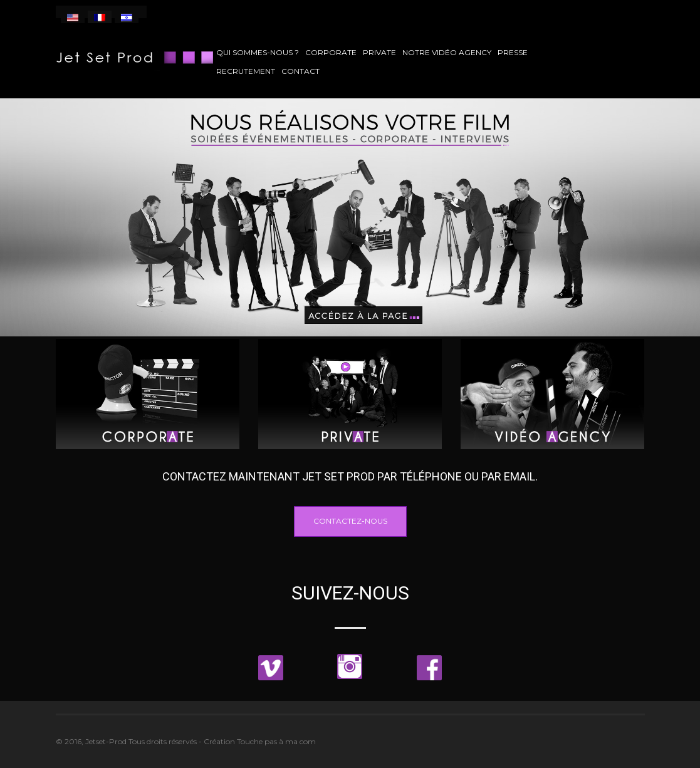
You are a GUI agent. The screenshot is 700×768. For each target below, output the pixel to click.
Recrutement (246, 71)
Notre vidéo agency (447, 52)
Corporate (331, 52)
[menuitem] (73, 17)
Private (379, 52)
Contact (300, 71)
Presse (513, 52)
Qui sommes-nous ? (258, 52)
